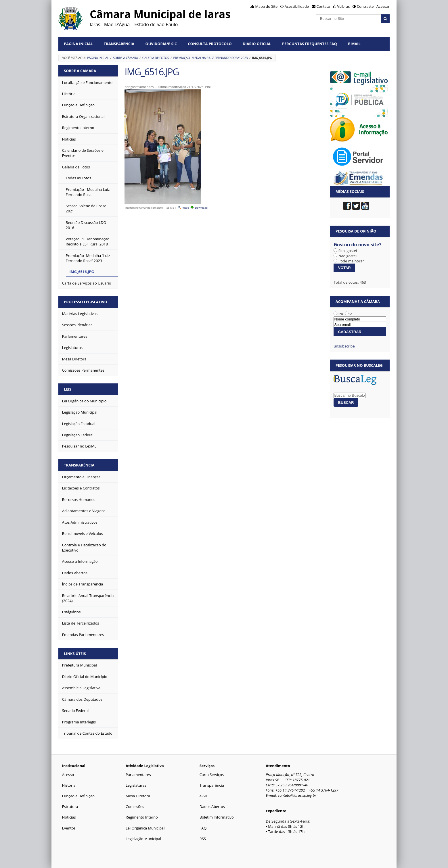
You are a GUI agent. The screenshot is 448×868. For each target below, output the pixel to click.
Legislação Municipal (143, 839)
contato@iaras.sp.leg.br (297, 795)
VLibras (344, 6)
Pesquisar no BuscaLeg (359, 365)
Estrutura (70, 806)
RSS (203, 839)
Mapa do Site (266, 6)
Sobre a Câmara (126, 58)
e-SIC (204, 796)
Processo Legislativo (86, 302)
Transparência (119, 44)
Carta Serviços (212, 775)
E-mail (354, 44)
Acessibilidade (297, 6)
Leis (68, 389)
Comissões (135, 806)
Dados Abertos (212, 806)
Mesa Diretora (138, 796)
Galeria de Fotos (156, 58)
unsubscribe (344, 346)
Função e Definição (78, 796)
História (69, 785)
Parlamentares (138, 775)
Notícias (69, 817)
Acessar (383, 6)
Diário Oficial (257, 44)
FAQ (203, 828)
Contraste (365, 6)
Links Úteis (75, 654)
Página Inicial (78, 44)
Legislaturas (136, 785)
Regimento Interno (142, 817)
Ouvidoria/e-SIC (161, 44)
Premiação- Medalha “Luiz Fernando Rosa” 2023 (210, 58)
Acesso (68, 775)
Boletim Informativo (217, 817)
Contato (323, 6)
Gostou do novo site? (357, 245)
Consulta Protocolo (210, 44)
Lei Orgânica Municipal (145, 828)
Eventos (69, 828)
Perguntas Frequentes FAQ (310, 44)
